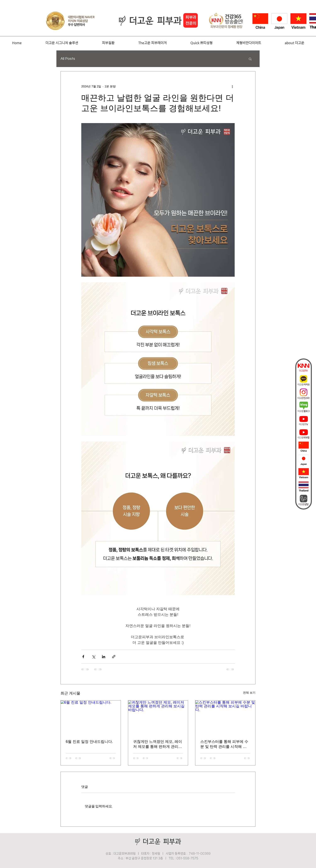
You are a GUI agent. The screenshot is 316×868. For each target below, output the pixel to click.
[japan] (304, 460)
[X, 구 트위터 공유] (93, 657)
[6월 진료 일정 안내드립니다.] (91, 717)
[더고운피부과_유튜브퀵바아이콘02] (304, 434)
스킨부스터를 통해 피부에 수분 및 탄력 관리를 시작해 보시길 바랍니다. (224, 744)
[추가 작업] (232, 86)
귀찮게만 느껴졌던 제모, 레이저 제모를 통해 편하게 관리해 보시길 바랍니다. (158, 744)
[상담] (304, 500)
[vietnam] (304, 473)
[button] (62, 43)
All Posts (68, 59)
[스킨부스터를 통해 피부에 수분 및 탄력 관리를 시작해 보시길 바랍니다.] (225, 717)
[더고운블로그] (304, 407)
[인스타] (304, 394)
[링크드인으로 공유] (104, 657)
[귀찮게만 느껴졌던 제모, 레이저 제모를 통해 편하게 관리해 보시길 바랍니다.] (158, 717)
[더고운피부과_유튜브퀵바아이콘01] (304, 420)
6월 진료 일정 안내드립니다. (89, 742)
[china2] (304, 447)
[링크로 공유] (114, 657)
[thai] (304, 487)
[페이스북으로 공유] (83, 657)
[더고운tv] (304, 367)
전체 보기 (249, 693)
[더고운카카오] (304, 380)
